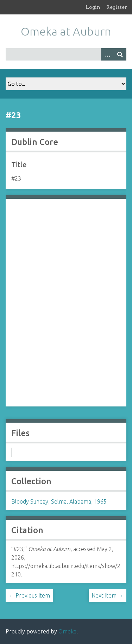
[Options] (107, 54)
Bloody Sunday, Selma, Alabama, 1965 (59, 501)
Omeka (67, 631)
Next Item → (108, 595)
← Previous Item (29, 595)
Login (93, 7)
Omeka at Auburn (66, 31)
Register (117, 7)
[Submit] (120, 54)
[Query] (66, 54)
